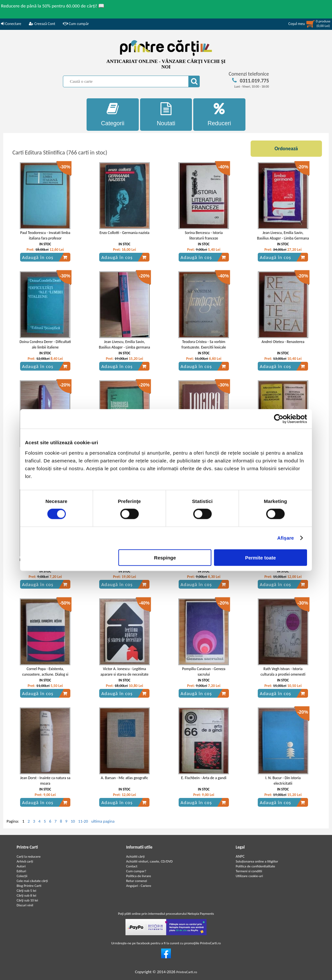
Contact (132, 866)
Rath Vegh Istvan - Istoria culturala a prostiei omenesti (283, 672)
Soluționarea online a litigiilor (257, 861)
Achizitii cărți (135, 857)
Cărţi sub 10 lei (27, 900)
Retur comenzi (136, 881)
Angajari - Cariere (139, 886)
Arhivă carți (25, 861)
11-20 (83, 821)
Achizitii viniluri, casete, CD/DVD (149, 861)
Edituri (21, 871)
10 (73, 821)
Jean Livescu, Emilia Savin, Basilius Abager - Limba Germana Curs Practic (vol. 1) (283, 238)
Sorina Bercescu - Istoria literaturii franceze (204, 235)
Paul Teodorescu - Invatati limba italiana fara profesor (45, 235)
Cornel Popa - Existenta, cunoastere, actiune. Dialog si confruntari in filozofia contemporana (45, 677)
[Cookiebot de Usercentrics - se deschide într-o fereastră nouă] (279, 419)
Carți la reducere (29, 857)
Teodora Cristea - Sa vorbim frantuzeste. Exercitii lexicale (204, 344)
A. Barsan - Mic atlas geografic (124, 778)
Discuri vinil (25, 905)
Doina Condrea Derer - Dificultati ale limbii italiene (45, 344)
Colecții (22, 876)
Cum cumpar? (136, 871)
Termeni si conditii (249, 871)
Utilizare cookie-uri (249, 876)
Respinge (165, 557)
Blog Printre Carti (29, 886)
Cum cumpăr (76, 24)
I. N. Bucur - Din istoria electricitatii (283, 781)
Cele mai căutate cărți (32, 881)
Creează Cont (42, 24)
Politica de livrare (139, 876)
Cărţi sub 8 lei (26, 895)
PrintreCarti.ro (187, 972)
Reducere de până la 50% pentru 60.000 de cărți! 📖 (53, 6)
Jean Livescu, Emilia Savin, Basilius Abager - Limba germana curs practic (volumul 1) (124, 347)
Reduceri (219, 114)
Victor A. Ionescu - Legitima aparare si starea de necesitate (124, 672)
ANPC (240, 856)
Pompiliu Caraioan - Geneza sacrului (204, 672)
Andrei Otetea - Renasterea (283, 342)
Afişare (286, 538)
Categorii (113, 114)
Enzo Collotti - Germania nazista (124, 233)
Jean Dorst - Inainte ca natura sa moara (45, 781)
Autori (21, 866)
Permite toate (261, 557)
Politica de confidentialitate (255, 866)
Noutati (166, 114)
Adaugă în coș (45, 257)
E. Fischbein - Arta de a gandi (204, 778)
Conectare (11, 24)
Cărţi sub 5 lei (26, 891)
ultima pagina (103, 821)
